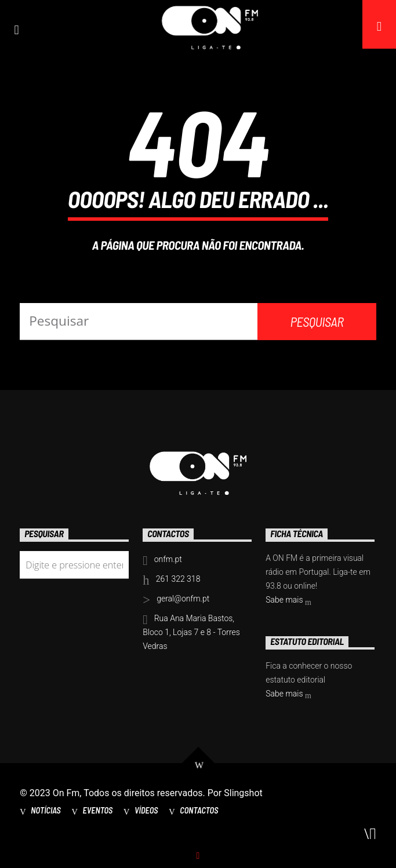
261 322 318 (178, 579)
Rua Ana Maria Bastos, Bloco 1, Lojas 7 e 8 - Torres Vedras (191, 632)
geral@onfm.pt (183, 599)
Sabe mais (288, 601)
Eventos (98, 810)
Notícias (46, 810)
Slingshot (243, 793)
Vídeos (146, 810)
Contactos (199, 810)
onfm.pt (168, 559)
